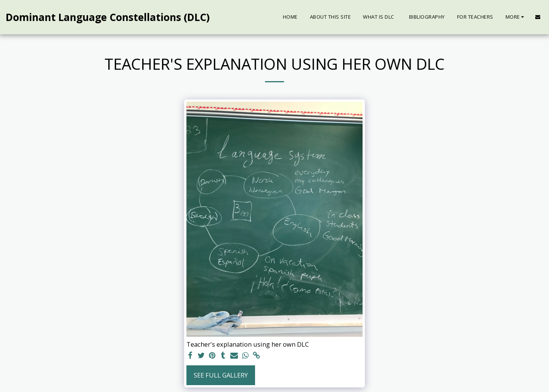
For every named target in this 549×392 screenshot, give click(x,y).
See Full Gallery (221, 375)
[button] (538, 17)
